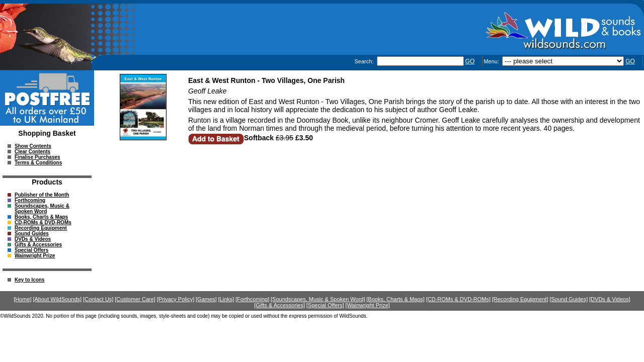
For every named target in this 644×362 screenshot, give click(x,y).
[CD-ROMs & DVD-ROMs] (458, 299)
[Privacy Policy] (176, 299)
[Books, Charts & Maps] (395, 299)
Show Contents (33, 146)
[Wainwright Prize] (368, 305)
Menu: (492, 61)
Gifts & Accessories (38, 245)
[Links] (226, 299)
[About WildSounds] (57, 299)
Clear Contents (32, 152)
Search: (365, 61)
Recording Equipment (41, 228)
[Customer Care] (135, 299)
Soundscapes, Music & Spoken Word (42, 209)
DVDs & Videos (33, 239)
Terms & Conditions (38, 163)
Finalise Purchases (37, 157)
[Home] (22, 299)
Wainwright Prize (35, 256)
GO (470, 61)
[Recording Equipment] (520, 299)
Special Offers (31, 250)
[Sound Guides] (569, 299)
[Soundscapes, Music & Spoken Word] (318, 299)
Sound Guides (32, 234)
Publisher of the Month (42, 195)
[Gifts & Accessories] (279, 305)
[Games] (206, 299)
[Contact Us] (98, 299)
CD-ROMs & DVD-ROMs (43, 222)
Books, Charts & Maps (41, 217)
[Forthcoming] (252, 299)
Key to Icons (29, 280)
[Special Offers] (325, 305)
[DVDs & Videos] (610, 299)
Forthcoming (30, 200)
